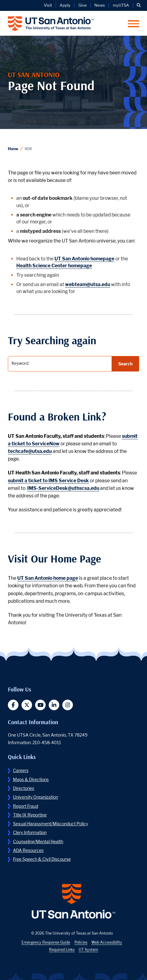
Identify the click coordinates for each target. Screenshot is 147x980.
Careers (21, 770)
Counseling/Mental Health (38, 841)
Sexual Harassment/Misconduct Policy (51, 824)
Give (83, 5)
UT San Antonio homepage (84, 259)
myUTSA (121, 5)
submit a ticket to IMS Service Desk (48, 481)
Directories (24, 788)
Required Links (62, 950)
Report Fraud (26, 806)
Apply (65, 5)
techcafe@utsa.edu (30, 451)
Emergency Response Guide (46, 942)
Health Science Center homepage (54, 266)
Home (13, 149)
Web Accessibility (107, 942)
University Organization (36, 797)
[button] (139, 5)
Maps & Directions (31, 779)
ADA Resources (28, 850)
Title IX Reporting (30, 815)
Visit (48, 5)
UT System (88, 950)
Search (125, 364)
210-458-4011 (47, 742)
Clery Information (30, 832)
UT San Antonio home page (48, 578)
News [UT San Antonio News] (100, 5)
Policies (81, 942)
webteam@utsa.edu (88, 284)
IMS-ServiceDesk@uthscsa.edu (63, 488)
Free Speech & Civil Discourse (42, 859)
